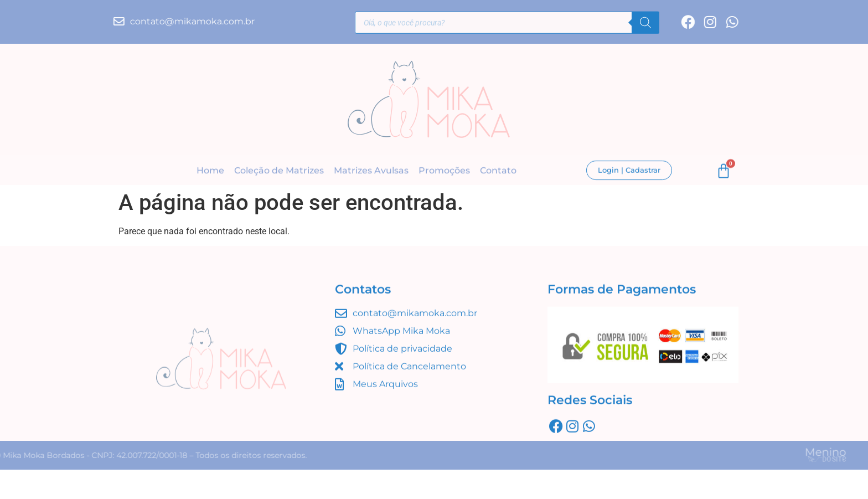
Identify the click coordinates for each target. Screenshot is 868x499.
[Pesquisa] (645, 24)
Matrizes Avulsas (371, 171)
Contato (498, 171)
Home (210, 171)
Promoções (444, 171)
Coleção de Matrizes (279, 171)
